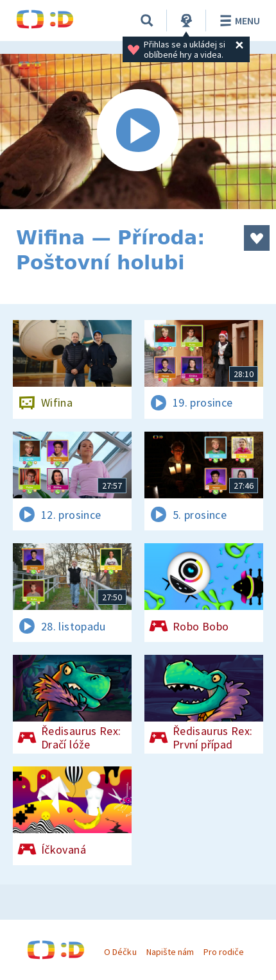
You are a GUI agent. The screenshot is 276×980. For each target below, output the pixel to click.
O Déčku (120, 952)
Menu (238, 21)
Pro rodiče (224, 952)
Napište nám (170, 952)
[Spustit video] (138, 131)
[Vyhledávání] (147, 21)
